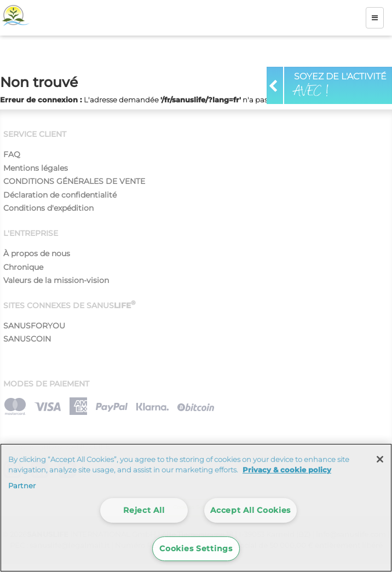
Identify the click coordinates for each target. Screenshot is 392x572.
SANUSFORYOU (34, 326)
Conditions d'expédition (48, 208)
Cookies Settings (196, 548)
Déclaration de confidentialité (60, 195)
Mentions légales (36, 168)
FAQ (12, 154)
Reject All (144, 510)
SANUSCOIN (27, 339)
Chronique (23, 267)
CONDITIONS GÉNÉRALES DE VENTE (74, 181)
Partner (22, 486)
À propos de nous (37, 253)
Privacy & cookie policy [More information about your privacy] (287, 470)
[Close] (380, 459)
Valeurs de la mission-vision (56, 280)
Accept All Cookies (250, 510)
